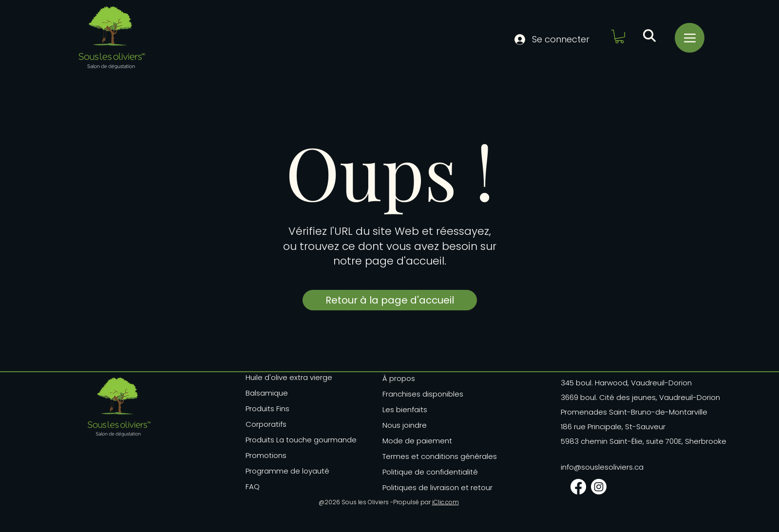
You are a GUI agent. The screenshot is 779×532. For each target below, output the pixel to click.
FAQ (253, 486)
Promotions (266, 455)
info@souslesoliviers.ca (602, 467)
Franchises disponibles (423, 394)
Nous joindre (405, 425)
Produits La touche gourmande (291, 440)
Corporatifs (266, 424)
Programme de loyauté (287, 471)
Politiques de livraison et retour (432, 487)
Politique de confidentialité (430, 472)
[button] (619, 37)
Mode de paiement (417, 441)
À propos (399, 378)
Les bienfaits (405, 409)
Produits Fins (267, 408)
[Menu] (690, 38)
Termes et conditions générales (432, 456)
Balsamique (267, 393)
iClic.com (446, 502)
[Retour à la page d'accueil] (390, 300)
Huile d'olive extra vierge (289, 377)
